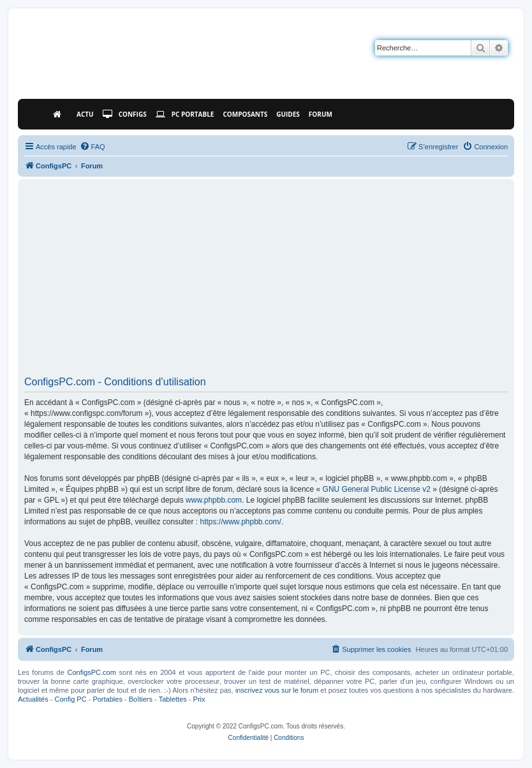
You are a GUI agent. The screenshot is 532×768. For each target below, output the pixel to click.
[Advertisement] (266, 282)
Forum (321, 114)
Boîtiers (141, 699)
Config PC (70, 699)
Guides (288, 114)
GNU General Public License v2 (377, 489)
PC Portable (185, 114)
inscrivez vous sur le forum (277, 690)
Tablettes (173, 699)
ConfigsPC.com (91, 672)
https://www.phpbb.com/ (240, 522)
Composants (245, 114)
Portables (107, 699)
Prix (199, 699)
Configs (125, 114)
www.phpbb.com (214, 500)
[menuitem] (92, 147)
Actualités (33, 699)
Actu (85, 114)
